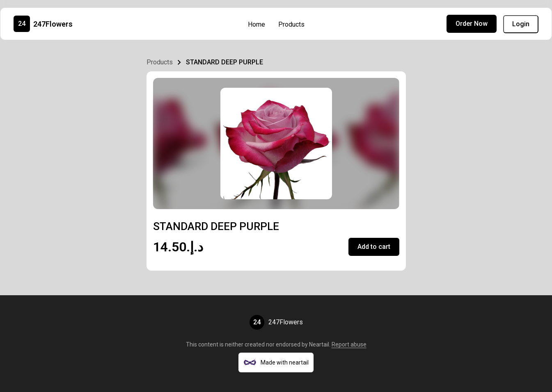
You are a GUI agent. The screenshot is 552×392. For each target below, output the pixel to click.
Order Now (472, 24)
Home (257, 24)
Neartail (319, 344)
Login (521, 24)
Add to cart (374, 247)
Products (291, 24)
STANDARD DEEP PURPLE (224, 62)
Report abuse (349, 344)
